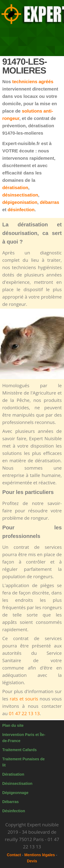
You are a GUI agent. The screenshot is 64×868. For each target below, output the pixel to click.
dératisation (15, 188)
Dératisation (13, 774)
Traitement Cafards (19, 750)
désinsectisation (20, 195)
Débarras (11, 802)
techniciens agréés (33, 82)
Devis (32, 861)
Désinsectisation (17, 783)
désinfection (21, 210)
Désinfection (14, 811)
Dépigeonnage (15, 793)
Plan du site (13, 725)
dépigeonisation (20, 202)
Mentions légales (40, 855)
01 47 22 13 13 (24, 713)
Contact (14, 855)
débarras (50, 202)
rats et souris (24, 699)
